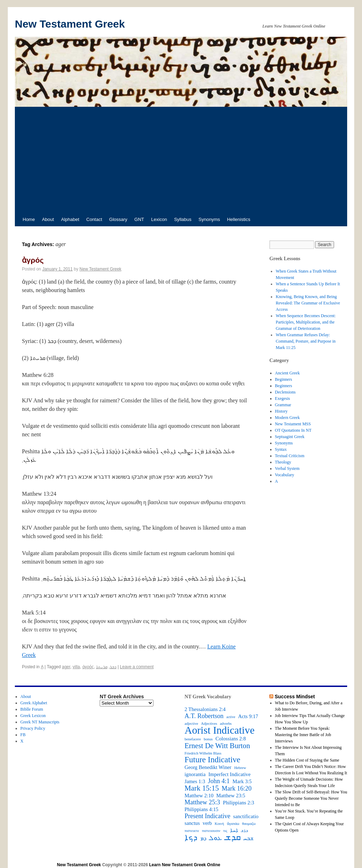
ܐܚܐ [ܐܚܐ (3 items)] (234, 830)
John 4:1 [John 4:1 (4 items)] (219, 781)
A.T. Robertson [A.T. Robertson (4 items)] (204, 716)
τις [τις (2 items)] (225, 831)
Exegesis (283, 398)
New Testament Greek (70, 24)
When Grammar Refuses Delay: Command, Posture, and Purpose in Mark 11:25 (306, 341)
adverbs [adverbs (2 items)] (226, 724)
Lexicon (159, 219)
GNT (139, 219)
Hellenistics (239, 219)
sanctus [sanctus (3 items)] (192, 823)
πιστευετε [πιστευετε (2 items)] (192, 831)
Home (29, 219)
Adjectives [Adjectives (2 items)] (209, 724)
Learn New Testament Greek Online (185, 865)
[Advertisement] (181, 160)
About (48, 219)
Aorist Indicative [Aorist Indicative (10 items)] (220, 730)
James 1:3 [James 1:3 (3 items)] (195, 781)
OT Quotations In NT (293, 430)
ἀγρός (33, 260)
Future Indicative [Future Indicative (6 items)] (212, 760)
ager (66, 667)
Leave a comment (137, 667)
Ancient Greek (287, 373)
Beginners (284, 379)
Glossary (118, 219)
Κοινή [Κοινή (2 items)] (219, 824)
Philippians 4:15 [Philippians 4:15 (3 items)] (202, 809)
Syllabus (183, 219)
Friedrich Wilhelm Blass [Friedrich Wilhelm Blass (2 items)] (203, 753)
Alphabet (70, 219)
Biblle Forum (32, 709)
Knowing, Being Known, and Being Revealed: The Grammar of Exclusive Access (308, 303)
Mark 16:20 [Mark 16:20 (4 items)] (237, 788)
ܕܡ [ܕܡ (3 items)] (203, 838)
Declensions (285, 392)
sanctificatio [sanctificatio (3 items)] (246, 816)
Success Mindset (295, 697)
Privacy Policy (33, 728)
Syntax (281, 449)
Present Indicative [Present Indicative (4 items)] (207, 816)
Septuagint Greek (290, 437)
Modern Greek (287, 418)
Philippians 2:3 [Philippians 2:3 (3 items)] (239, 803)
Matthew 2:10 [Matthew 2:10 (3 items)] (199, 796)
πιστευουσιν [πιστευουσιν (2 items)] (211, 831)
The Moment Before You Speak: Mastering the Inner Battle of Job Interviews (303, 735)
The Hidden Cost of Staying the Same (307, 760)
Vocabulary (285, 475)
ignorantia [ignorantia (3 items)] (195, 774)
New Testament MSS (293, 424)
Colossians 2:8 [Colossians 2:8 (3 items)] (231, 739)
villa (76, 667)
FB (23, 735)
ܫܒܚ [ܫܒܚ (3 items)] (249, 838)
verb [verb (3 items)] (207, 823)
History (281, 411)
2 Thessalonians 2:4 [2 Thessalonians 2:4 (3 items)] (205, 709)
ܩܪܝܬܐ (102, 667)
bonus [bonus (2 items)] (208, 739)
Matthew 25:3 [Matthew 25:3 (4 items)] (202, 802)
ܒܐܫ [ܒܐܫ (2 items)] (244, 831)
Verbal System (287, 468)
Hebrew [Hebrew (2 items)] (240, 768)
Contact (94, 219)
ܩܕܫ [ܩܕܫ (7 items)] (233, 837)
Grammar (283, 405)
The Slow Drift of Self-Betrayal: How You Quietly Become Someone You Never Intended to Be (311, 798)
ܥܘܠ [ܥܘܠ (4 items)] (216, 838)
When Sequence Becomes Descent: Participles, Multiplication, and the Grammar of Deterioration (306, 322)
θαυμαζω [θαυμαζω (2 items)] (249, 824)
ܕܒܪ (113, 667)
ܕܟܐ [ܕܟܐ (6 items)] (191, 838)
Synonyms (209, 219)
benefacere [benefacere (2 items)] (193, 739)
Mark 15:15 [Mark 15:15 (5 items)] (202, 788)
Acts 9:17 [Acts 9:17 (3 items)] (248, 716)
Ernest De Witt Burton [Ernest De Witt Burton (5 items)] (217, 746)
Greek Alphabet (34, 703)
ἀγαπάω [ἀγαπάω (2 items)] (233, 824)
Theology (283, 462)
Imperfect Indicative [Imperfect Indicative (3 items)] (229, 774)
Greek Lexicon (33, 716)
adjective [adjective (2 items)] (191, 724)
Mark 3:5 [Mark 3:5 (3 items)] (242, 781)
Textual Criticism (290, 456)
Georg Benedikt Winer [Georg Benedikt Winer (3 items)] (208, 767)
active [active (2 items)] (231, 717)
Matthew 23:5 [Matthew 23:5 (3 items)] (231, 796)
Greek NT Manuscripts (40, 722)
